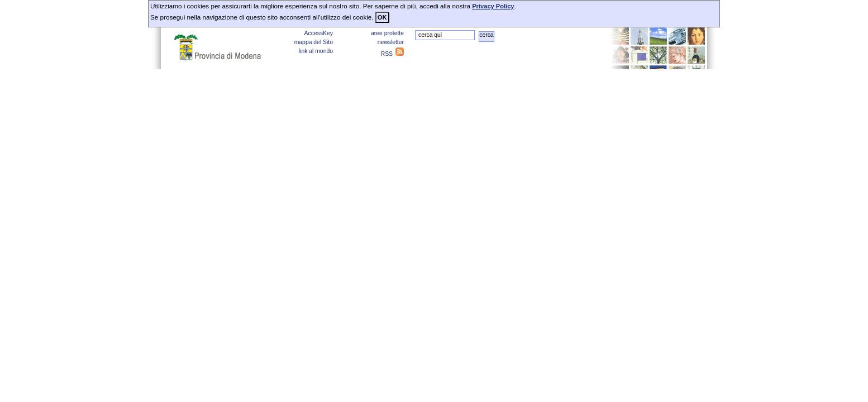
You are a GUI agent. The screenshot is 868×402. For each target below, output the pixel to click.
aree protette (387, 33)
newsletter (391, 42)
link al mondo (316, 51)
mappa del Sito (314, 42)
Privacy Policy (493, 6)
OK (382, 17)
